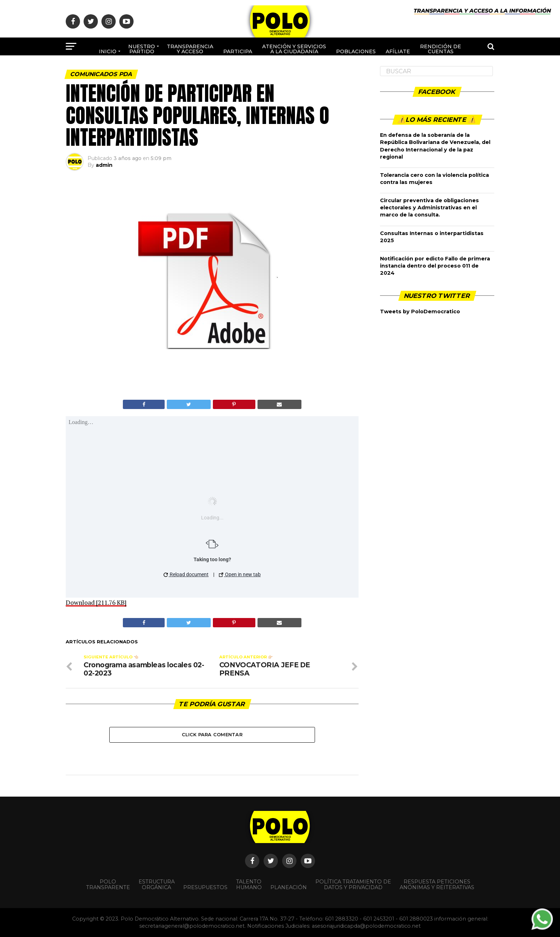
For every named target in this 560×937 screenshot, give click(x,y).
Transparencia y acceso (190, 49)
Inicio (108, 51)
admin (104, 165)
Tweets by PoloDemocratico (420, 311)
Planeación (289, 887)
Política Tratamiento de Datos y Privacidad (353, 884)
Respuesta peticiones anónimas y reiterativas (437, 884)
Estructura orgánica (157, 884)
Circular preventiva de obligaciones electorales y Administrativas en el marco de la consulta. (429, 208)
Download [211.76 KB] (96, 602)
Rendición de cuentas (441, 49)
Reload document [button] (186, 574)
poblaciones (356, 51)
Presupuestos (205, 887)
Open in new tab (240, 574)
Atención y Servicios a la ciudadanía (294, 49)
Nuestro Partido (142, 49)
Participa (238, 51)
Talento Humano (249, 884)
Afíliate (398, 51)
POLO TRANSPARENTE (108, 884)
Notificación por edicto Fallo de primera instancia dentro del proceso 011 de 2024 (435, 266)
